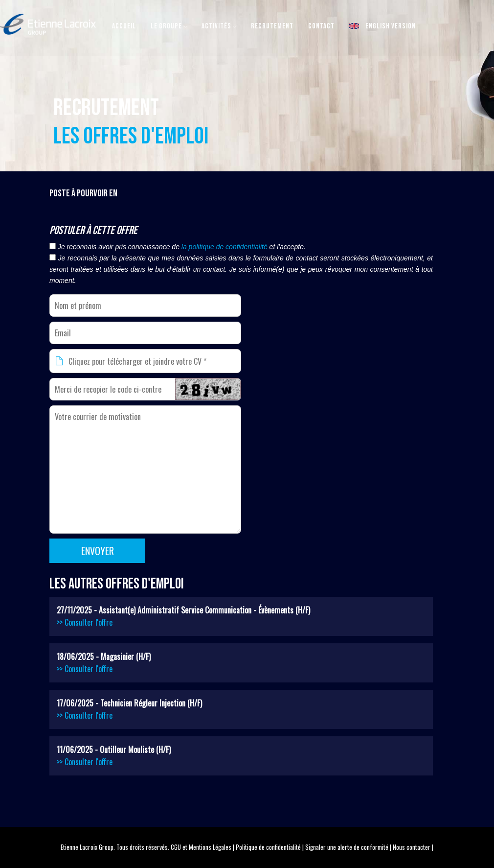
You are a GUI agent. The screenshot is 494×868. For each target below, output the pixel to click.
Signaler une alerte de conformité (347, 847)
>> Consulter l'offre (85, 622)
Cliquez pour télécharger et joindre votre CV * (137, 361)
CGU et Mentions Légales (201, 847)
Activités (216, 26)
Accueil (124, 26)
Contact (321, 26)
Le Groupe (166, 26)
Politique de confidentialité (268, 847)
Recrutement (272, 26)
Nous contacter (412, 847)
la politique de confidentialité (225, 247)
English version (382, 26)
